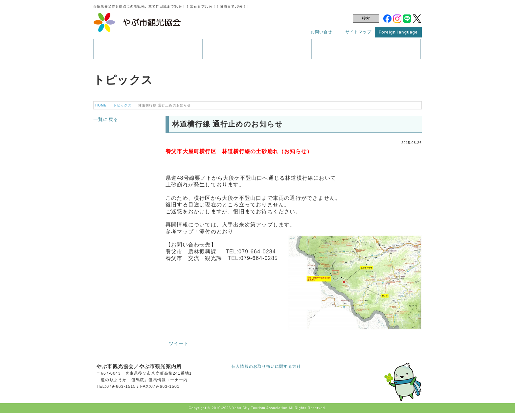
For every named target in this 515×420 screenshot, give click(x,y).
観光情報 (175, 49)
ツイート (179, 343)
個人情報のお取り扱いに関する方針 (266, 366)
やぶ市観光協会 (137, 22)
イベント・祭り (230, 49)
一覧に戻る (106, 119)
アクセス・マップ (339, 49)
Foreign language (398, 32)
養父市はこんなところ (121, 49)
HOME (101, 105)
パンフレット (284, 49)
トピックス (393, 49)
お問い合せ (322, 32)
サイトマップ (358, 32)
